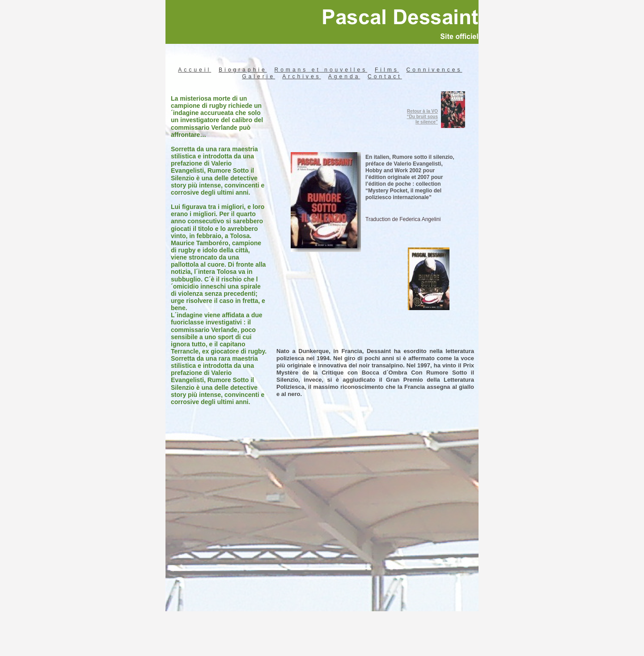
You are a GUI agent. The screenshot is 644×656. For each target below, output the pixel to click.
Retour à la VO (422, 111)
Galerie (258, 77)
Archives (301, 77)
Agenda (344, 77)
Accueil (195, 70)
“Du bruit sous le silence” (422, 119)
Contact (385, 77)
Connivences (434, 70)
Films (387, 70)
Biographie (243, 70)
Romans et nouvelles (321, 70)
